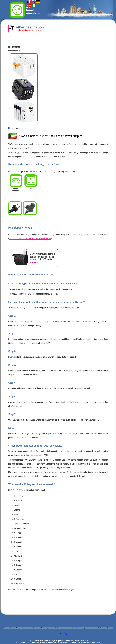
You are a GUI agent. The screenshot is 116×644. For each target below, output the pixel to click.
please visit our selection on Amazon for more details (30, 238)
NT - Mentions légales (63, 634)
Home (11, 128)
